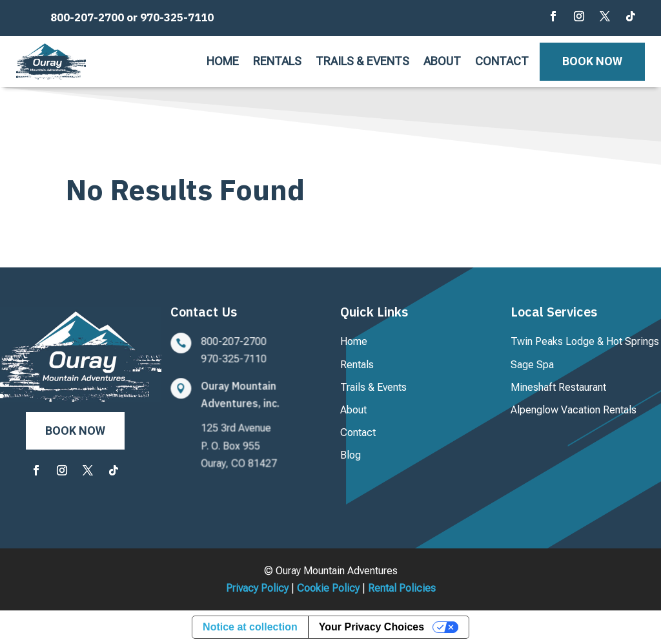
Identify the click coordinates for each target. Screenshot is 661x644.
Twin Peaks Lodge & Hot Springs (585, 341)
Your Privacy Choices (371, 627)
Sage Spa (532, 365)
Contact (502, 62)
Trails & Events (362, 62)
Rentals (277, 62)
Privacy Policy (257, 588)
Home (223, 62)
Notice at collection (250, 627)
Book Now (592, 61)
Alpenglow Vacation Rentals (574, 410)
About (442, 62)
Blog (351, 455)
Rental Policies (402, 588)
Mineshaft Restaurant (558, 387)
